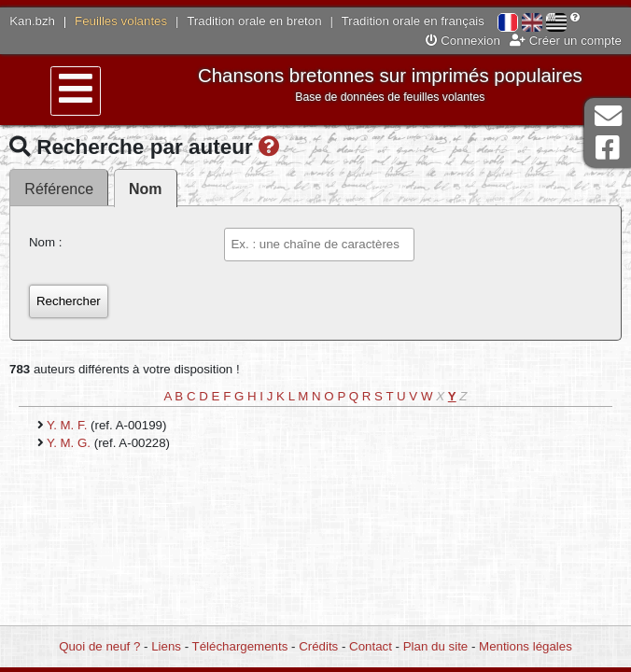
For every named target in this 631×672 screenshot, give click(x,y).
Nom (146, 189)
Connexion (463, 41)
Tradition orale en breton (254, 21)
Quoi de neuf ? (99, 646)
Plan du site (435, 646)
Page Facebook (608, 148)
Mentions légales (526, 646)
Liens (166, 646)
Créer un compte (566, 41)
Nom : (45, 242)
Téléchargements (240, 646)
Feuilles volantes (121, 21)
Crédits (318, 646)
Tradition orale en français (413, 21)
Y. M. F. (69, 425)
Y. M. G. (70, 443)
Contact (371, 646)
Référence (59, 189)
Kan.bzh (32, 21)
